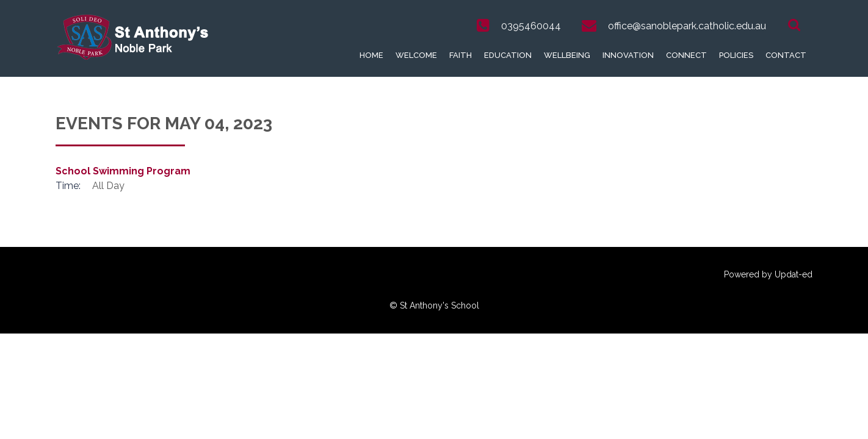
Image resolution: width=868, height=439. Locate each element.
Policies (736, 55)
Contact (786, 55)
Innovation (628, 55)
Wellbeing (567, 55)
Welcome (416, 55)
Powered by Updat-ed (768, 274)
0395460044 (531, 26)
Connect (686, 55)
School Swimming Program (123, 171)
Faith (461, 55)
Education (508, 55)
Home (371, 55)
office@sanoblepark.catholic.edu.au (687, 26)
